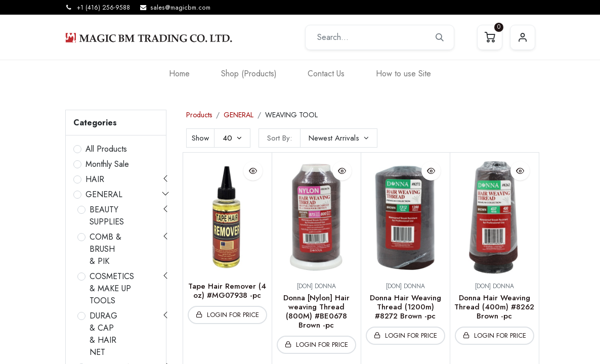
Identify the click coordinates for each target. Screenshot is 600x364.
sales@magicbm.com (180, 8)
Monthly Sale (107, 164)
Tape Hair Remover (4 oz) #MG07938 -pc (227, 291)
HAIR (95, 179)
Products (199, 115)
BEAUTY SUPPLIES (107, 216)
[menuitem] (179, 74)
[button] (339, 138)
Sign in (523, 37)
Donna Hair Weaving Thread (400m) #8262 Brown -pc (494, 307)
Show (200, 138)
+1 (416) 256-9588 (103, 8)
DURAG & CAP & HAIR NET (103, 334)
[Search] (440, 37)
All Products (106, 149)
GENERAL (104, 194)
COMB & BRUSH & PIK (105, 249)
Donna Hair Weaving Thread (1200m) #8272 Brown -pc (405, 307)
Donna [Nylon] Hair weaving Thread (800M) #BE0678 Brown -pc (316, 311)
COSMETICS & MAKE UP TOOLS (112, 288)
